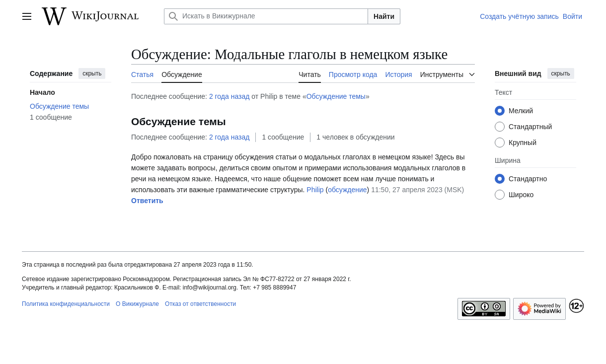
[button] (147, 201)
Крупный (523, 143)
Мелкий (521, 111)
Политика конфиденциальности (66, 304)
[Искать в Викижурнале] (266, 16)
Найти (384, 16)
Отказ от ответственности (200, 304)
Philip (315, 190)
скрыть (92, 73)
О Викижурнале (137, 304)
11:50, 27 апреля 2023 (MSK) (417, 190)
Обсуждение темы (336, 96)
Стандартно (528, 179)
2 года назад (229, 96)
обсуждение (347, 190)
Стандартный (530, 127)
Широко (521, 195)
